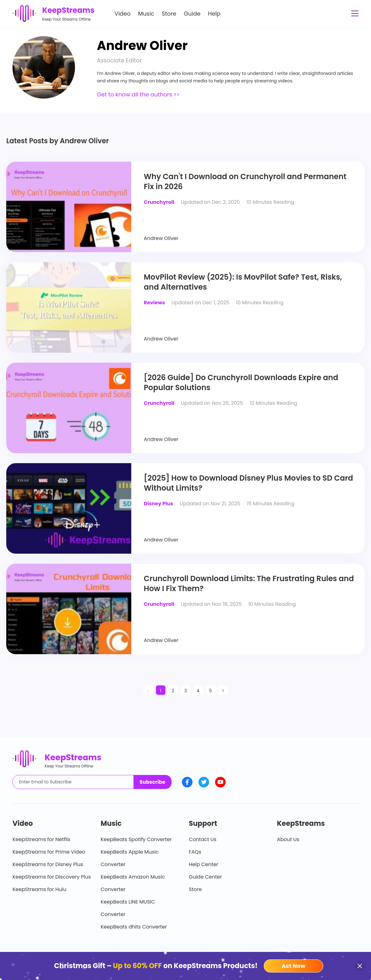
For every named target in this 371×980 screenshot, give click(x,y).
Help (214, 14)
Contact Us (203, 839)
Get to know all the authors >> (138, 94)
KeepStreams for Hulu (40, 889)
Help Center (203, 864)
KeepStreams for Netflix (41, 839)
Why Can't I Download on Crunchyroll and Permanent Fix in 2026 (245, 182)
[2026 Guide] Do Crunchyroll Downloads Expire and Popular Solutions (241, 383)
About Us (288, 839)
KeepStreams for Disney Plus (48, 864)
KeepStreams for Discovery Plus (52, 877)
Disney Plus (158, 504)
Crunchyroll (159, 202)
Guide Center (205, 877)
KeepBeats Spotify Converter (136, 839)
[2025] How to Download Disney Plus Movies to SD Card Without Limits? (248, 483)
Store (169, 14)
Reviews (154, 303)
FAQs (195, 852)
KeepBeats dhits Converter (134, 927)
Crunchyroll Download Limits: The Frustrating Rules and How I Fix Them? (249, 584)
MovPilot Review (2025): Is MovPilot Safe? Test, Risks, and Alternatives (243, 282)
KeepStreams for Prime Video (49, 852)
